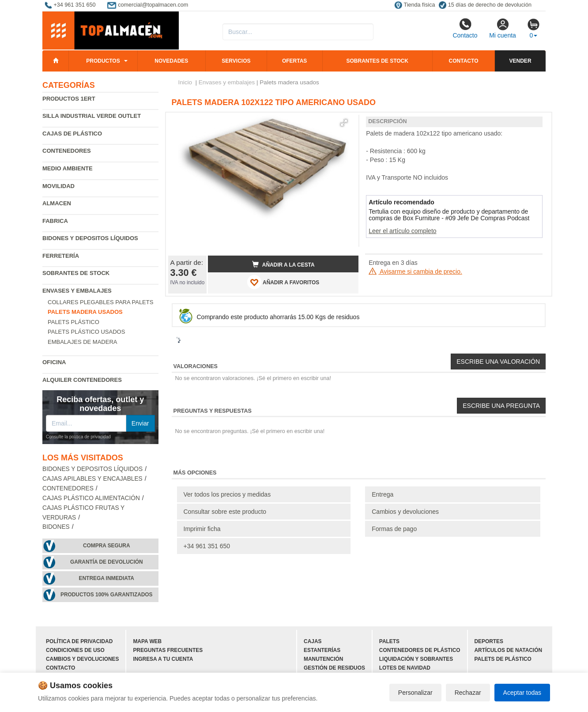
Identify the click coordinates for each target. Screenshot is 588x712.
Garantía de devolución (107, 562)
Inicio (185, 82)
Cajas (313, 641)
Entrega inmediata (107, 578)
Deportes (489, 641)
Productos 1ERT (69, 99)
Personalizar (415, 693)
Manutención (323, 659)
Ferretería (61, 256)
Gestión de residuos (334, 668)
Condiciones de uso (75, 650)
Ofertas (294, 61)
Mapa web (147, 641)
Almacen (57, 203)
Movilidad (58, 186)
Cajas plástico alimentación (91, 498)
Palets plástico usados (86, 332)
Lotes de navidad (405, 668)
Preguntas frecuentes (168, 650)
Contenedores (67, 151)
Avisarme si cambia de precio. (415, 271)
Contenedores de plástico (420, 650)
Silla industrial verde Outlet (92, 116)
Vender (520, 61)
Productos (103, 61)
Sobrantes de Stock (76, 273)
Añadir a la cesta (283, 264)
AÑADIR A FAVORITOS (283, 282)
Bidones (56, 527)
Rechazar (468, 693)
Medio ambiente (68, 168)
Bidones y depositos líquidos (90, 238)
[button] (344, 123)
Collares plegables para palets (100, 302)
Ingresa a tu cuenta (163, 659)
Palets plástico (73, 322)
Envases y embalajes (77, 291)
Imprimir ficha (202, 529)
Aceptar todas (522, 693)
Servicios (236, 61)
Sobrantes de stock (377, 61)
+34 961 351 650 (207, 546)
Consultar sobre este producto (225, 512)
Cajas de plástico (72, 134)
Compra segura (107, 546)
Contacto (465, 28)
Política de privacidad (79, 641)
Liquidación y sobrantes (416, 659)
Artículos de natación (508, 650)
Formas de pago (394, 529)
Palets (389, 641)
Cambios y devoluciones (405, 512)
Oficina (54, 362)
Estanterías (322, 650)
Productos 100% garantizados (107, 595)
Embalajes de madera (83, 342)
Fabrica (55, 221)
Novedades (171, 61)
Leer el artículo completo (402, 231)
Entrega (383, 494)
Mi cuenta (503, 28)
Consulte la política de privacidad (78, 437)
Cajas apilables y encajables (92, 479)
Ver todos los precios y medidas (227, 494)
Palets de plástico (503, 659)
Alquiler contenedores (82, 380)
